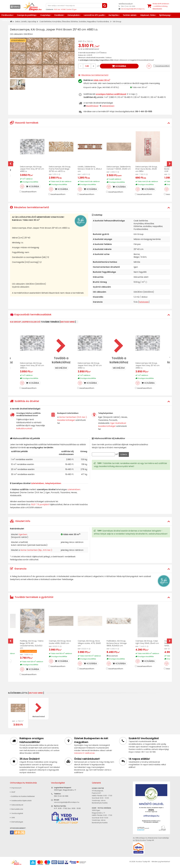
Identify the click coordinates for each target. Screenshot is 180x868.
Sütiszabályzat (17, 805)
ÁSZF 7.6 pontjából (40, 504)
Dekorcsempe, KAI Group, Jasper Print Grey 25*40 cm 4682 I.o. (32, 169)
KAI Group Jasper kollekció (25, 322)
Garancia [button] (18, 569)
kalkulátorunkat (24, 428)
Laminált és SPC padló (94, 15)
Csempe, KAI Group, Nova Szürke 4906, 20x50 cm (60, 642)
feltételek (144, 302)
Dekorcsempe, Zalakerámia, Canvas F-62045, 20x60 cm (119, 168)
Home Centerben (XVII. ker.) (73, 417)
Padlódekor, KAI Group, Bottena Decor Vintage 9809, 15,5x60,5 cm (117, 643)
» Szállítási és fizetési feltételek (22, 796)
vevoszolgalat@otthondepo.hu (133, 9)
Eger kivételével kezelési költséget (112, 425)
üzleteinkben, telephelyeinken (46, 483)
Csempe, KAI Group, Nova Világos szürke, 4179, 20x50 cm (89, 643)
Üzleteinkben (108, 106)
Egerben (23, 534)
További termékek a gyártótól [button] (32, 597)
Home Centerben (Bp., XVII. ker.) (36, 550)
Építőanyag (165, 15)
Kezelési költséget (66, 420)
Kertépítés (113, 15)
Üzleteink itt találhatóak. (85, 753)
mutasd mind (68, 322)
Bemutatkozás (17, 809)
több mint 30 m (102, 80)
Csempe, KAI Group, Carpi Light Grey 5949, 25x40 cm (147, 642)
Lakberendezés (9, 20)
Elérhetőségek (17, 822)
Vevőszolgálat (16, 813)
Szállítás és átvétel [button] (24, 401)
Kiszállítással (92, 106)
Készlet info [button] (20, 521)
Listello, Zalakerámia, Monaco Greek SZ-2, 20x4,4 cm (90, 169)
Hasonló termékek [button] (24, 123)
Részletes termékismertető (95, 75)
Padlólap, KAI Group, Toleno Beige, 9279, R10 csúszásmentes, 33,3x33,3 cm (32, 644)
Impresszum (16, 788)
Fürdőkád (59, 15)
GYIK (12, 818)
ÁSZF (13, 792)
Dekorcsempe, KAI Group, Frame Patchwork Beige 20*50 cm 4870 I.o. (60, 169)
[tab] (90, 123)
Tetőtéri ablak (129, 15)
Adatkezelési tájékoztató (21, 801)
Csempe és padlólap (26, 15)
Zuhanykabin (73, 15)
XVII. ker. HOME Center (63, 9)
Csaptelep (45, 15)
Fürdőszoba (7, 15)
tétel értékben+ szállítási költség (161, 6)
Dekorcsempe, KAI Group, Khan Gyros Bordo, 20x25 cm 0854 (146, 169)
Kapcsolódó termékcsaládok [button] (31, 315)
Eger (75, 9)
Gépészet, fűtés (148, 15)
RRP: (80, 41)
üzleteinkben (74, 489)
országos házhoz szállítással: (111, 94)
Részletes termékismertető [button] (29, 207)
